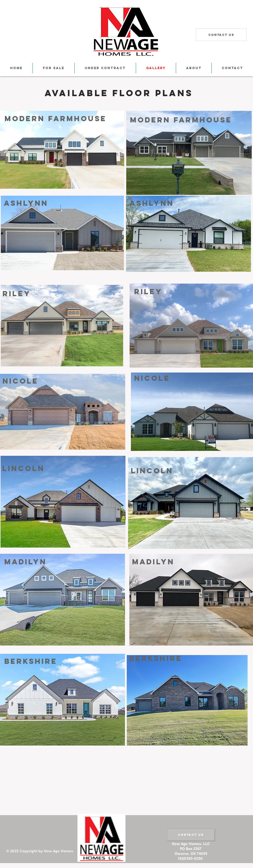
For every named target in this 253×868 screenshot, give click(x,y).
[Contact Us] (221, 35)
